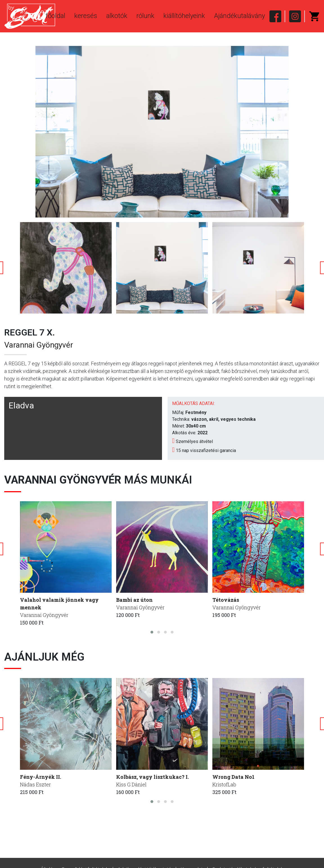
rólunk (145, 16)
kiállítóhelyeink (184, 16)
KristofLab (224, 784)
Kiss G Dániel (131, 784)
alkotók (117, 16)
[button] (152, 632)
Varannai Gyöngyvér (39, 345)
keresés (86, 16)
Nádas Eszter (35, 784)
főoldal (55, 16)
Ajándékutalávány (239, 16)
